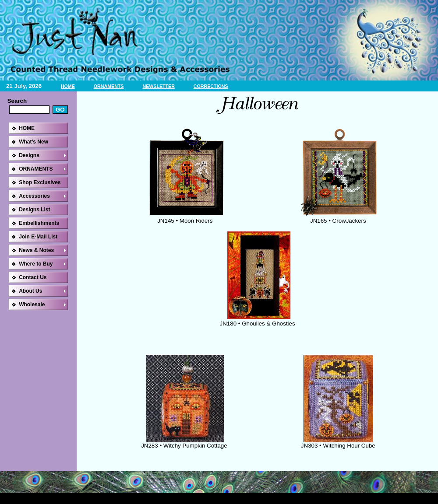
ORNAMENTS (109, 86)
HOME (68, 86)
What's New (34, 142)
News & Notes (36, 250)
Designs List (34, 210)
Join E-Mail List (38, 237)
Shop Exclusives (40, 182)
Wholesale (32, 304)
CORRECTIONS (211, 86)
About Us (30, 291)
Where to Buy (36, 264)
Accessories (34, 196)
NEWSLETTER (158, 86)
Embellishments (39, 223)
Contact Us (33, 277)
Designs (29, 155)
